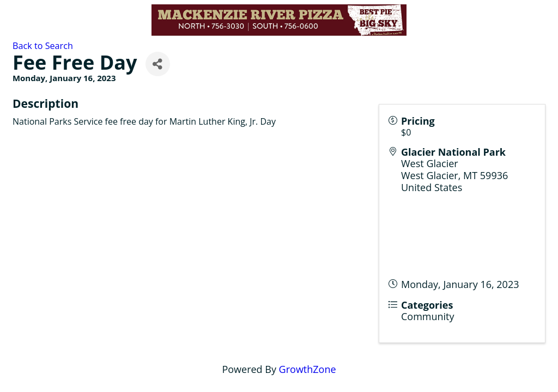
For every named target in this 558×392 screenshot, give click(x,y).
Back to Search (43, 46)
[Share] (158, 64)
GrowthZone (308, 369)
